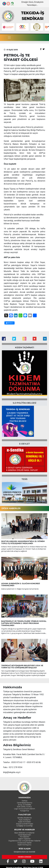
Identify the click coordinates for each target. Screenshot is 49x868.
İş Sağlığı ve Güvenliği (24, 826)
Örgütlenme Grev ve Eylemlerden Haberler (24, 841)
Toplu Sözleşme (25, 820)
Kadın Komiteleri (25, 822)
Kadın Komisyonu (24, 845)
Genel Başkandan (24, 835)
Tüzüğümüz (24, 811)
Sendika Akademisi (25, 818)
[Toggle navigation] (9, 38)
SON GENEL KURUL (24, 807)
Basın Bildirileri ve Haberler (24, 833)
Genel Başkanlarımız (25, 803)
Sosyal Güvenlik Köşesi (25, 824)
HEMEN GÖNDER (24, 857)
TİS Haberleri (24, 837)
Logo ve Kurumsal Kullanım (25, 809)
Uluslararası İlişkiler (24, 843)
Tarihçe (24, 801)
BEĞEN (9, 323)
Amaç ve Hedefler (25, 805)
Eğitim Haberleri (24, 839)
